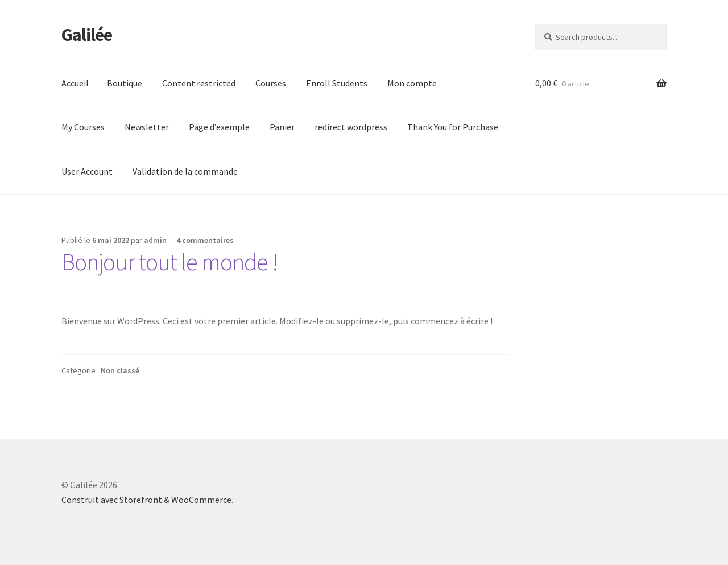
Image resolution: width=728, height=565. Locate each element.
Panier (282, 127)
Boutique (125, 83)
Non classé (120, 370)
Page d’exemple (219, 127)
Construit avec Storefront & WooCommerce (146, 500)
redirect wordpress (351, 127)
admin (155, 240)
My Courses (83, 127)
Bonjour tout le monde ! (170, 262)
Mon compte (412, 83)
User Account (87, 171)
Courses (271, 83)
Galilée (87, 35)
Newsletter (147, 127)
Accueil (75, 83)
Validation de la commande (185, 171)
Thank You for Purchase (453, 127)
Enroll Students (337, 83)
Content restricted (199, 83)
